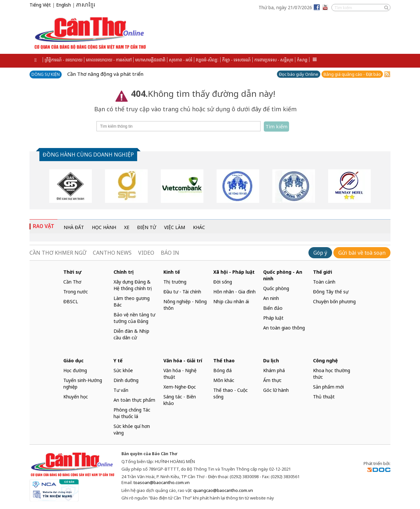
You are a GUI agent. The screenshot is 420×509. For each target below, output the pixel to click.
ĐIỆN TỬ (147, 227)
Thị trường (175, 282)
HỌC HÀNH (104, 227)
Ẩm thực (272, 380)
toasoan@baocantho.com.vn (162, 482)
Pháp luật (273, 318)
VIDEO (146, 253)
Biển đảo (273, 308)
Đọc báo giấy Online (299, 74)
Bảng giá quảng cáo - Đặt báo (352, 74)
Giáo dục (73, 361)
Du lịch (271, 361)
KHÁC (199, 227)
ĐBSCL (71, 301)
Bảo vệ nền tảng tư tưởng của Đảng (134, 318)
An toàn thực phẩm (134, 400)
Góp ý (320, 253)
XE (127, 227)
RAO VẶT (43, 226)
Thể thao (224, 361)
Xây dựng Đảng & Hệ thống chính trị (133, 285)
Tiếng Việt (40, 5)
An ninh (271, 298)
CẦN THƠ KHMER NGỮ (58, 253)
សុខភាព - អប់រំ (181, 60)
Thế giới (323, 272)
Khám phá (274, 370)
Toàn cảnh (324, 282)
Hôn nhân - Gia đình (234, 292)
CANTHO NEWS (112, 253)
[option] (71, 186)
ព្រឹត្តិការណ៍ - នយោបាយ (63, 60)
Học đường (75, 370)
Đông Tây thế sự (331, 292)
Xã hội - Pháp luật (234, 272)
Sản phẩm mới (328, 387)
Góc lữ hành (276, 390)
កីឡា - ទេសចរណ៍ (236, 60)
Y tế (118, 361)
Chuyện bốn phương (334, 301)
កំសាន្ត (302, 60)
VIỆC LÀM (175, 227)
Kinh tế (172, 272)
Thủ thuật (324, 397)
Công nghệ (325, 361)
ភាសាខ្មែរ (86, 5)
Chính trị (124, 272)
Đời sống (223, 282)
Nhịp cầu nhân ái (231, 301)
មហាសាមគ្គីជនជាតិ (150, 60)
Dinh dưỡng (126, 380)
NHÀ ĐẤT (74, 227)
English (63, 5)
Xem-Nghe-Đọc (180, 387)
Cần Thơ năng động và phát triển (105, 74)
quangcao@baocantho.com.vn (223, 490)
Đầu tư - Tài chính (182, 292)
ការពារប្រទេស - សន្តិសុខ (274, 60)
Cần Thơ (72, 282)
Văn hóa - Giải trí (183, 361)
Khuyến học (76, 397)
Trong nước (76, 292)
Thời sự (73, 272)
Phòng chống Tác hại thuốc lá (132, 413)
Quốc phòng (276, 288)
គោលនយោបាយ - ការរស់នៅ (109, 60)
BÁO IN (170, 253)
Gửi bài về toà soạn (362, 253)
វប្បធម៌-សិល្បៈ (207, 60)
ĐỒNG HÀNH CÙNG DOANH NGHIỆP (88, 155)
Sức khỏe (123, 370)
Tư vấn (121, 390)
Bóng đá (222, 370)
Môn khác (224, 380)
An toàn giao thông (284, 328)
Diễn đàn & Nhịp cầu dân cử (131, 334)
